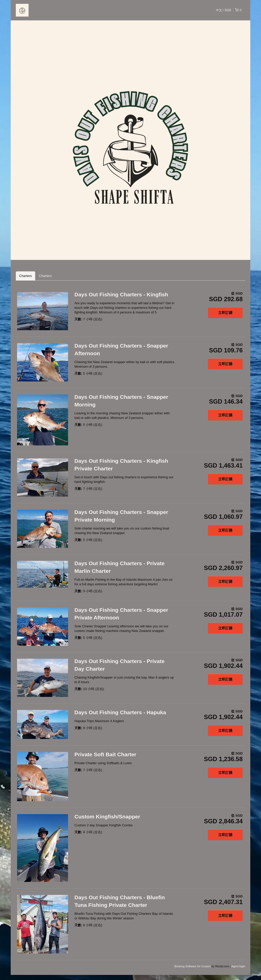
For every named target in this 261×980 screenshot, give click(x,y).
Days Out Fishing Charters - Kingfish (121, 294)
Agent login (238, 966)
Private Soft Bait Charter (105, 754)
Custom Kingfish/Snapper (107, 817)
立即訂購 (225, 313)
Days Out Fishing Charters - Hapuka (120, 712)
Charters (25, 276)
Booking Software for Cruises (193, 966)
